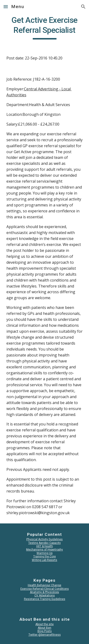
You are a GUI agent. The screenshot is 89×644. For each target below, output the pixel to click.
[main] (45, 27)
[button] (6, 7)
